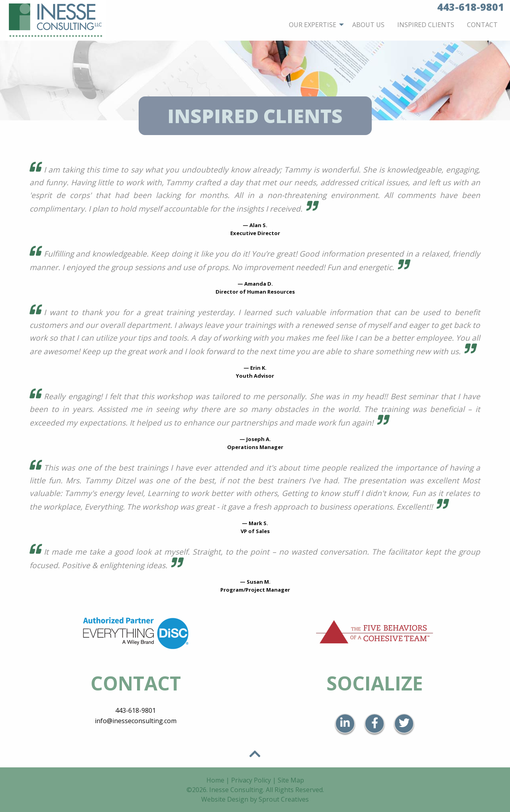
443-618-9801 (135, 710)
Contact (482, 25)
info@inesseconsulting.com (136, 721)
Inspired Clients (426, 25)
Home (215, 780)
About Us (368, 25)
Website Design (225, 799)
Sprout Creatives (284, 799)
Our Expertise (313, 25)
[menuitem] (314, 25)
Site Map (291, 780)
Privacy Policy (251, 780)
